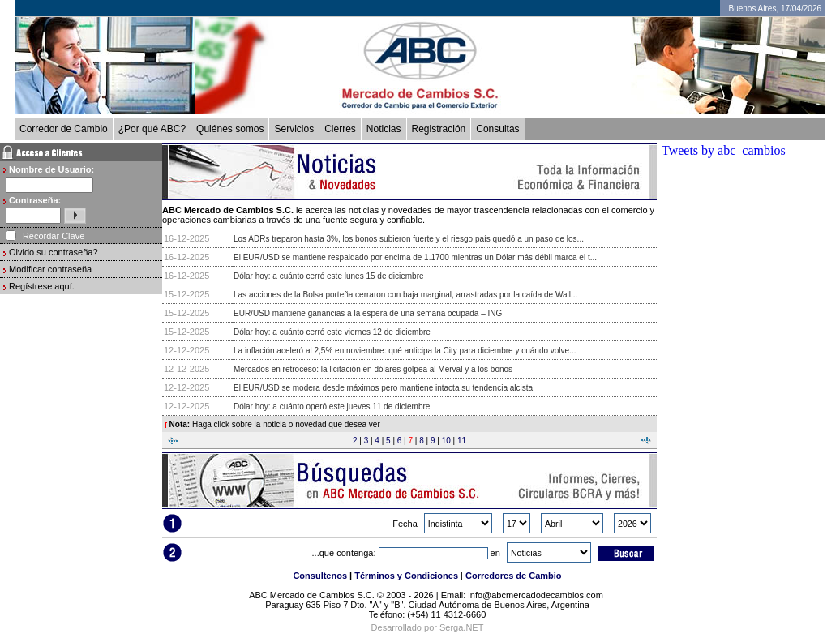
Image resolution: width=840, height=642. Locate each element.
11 (462, 441)
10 (446, 441)
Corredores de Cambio (514, 576)
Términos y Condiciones (406, 576)
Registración (439, 129)
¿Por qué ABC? (152, 129)
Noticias (384, 129)
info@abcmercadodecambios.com (537, 595)
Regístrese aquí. (42, 286)
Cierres (340, 129)
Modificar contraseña (50, 269)
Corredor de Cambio (64, 129)
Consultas (497, 129)
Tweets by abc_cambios (724, 150)
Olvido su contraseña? (53, 252)
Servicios (294, 129)
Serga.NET (461, 627)
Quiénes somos (230, 129)
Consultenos (320, 576)
